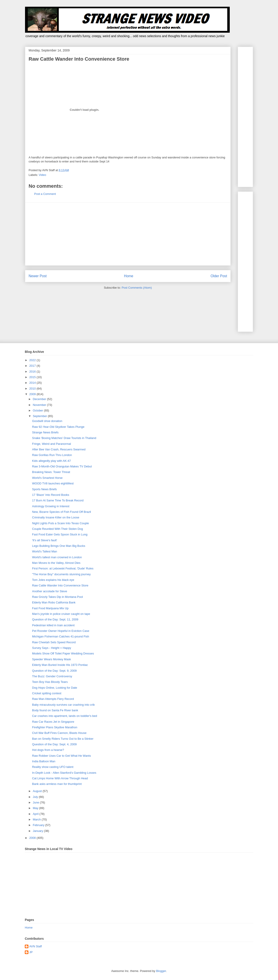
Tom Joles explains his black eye (53, 580)
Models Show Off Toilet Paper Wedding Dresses (63, 653)
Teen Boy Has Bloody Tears (50, 682)
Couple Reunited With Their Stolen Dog (57, 529)
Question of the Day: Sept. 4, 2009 (54, 744)
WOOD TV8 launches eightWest (53, 483)
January (38, 831)
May (36, 808)
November (40, 405)
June (36, 802)
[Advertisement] (128, 234)
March (37, 819)
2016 (33, 372)
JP (31, 952)
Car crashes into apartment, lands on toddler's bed (64, 716)
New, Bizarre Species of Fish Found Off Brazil (61, 512)
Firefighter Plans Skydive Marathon (55, 727)
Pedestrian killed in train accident (53, 625)
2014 (33, 383)
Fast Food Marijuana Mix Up (50, 608)
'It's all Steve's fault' (44, 540)
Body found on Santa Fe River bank (55, 710)
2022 (33, 360)
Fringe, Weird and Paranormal (51, 444)
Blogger (161, 971)
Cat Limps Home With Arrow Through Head (60, 778)
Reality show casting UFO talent (53, 767)
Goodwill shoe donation (47, 421)
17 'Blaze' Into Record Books (51, 495)
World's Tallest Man (44, 551)
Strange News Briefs (45, 432)
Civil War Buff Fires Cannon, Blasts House (59, 733)
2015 (33, 377)
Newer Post (38, 276)
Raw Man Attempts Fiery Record (53, 699)
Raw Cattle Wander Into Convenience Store (60, 585)
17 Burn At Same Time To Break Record (58, 500)
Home (129, 276)
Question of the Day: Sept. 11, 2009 (55, 619)
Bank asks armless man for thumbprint (57, 784)
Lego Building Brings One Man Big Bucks (59, 546)
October (38, 410)
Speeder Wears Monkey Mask (51, 659)
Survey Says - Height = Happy (52, 648)
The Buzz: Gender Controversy (52, 676)
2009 (33, 394)
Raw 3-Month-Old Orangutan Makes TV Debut (62, 466)
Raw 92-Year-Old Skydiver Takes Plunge (58, 427)
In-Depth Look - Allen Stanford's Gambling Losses (64, 773)
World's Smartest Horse (47, 478)
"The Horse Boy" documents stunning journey (61, 574)
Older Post (219, 276)
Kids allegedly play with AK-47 (51, 461)
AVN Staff (36, 946)
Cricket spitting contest (47, 693)
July (36, 797)
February (39, 825)
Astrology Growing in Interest (51, 506)
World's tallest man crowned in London (57, 557)
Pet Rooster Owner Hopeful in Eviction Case (61, 631)
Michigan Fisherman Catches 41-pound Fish (60, 636)
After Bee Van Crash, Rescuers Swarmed (59, 449)
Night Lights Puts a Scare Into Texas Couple (60, 523)
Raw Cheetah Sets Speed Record (54, 642)
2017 (33, 366)
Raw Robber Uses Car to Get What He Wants (61, 756)
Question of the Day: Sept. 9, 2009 (54, 671)
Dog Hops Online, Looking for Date (55, 688)
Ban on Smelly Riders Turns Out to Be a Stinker (63, 739)
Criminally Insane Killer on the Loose (56, 517)
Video (43, 175)
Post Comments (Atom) (137, 288)
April (36, 814)
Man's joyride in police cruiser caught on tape (61, 614)
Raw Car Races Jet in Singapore (53, 722)
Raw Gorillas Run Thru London (52, 455)
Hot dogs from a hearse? (48, 750)
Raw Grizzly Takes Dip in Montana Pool (57, 597)
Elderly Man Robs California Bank (54, 602)
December (40, 399)
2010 (33, 389)
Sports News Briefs (44, 489)
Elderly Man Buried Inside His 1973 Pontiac (60, 665)
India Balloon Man (44, 761)
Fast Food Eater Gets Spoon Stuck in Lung (60, 534)
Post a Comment (45, 194)
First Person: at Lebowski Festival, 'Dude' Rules (63, 568)
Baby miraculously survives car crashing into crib (63, 705)
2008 (33, 838)
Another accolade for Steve (49, 591)
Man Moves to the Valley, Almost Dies (56, 563)
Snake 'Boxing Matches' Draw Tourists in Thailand (64, 438)
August (38, 791)
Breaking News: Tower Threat (51, 472)
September (40, 416)
